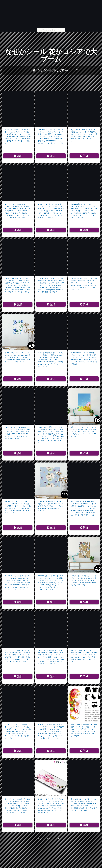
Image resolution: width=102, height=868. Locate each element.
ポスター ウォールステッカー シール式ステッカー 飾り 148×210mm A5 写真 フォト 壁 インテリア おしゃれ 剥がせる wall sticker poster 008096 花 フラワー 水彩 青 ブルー (18, 357)
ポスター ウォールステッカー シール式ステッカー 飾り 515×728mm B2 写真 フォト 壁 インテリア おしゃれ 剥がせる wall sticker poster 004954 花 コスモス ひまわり (84, 432)
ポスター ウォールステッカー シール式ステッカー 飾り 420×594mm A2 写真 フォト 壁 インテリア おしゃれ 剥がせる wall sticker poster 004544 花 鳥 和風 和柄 (84, 580)
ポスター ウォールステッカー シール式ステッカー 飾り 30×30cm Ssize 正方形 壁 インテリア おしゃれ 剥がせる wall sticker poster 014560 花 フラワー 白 (51, 506)
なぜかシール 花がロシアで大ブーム (51, 55)
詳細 (18, 156)
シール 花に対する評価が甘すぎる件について (51, 70)
